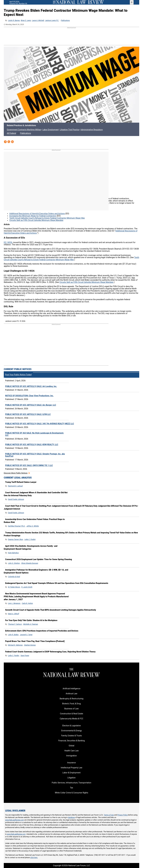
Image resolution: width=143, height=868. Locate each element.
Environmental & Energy (71, 731)
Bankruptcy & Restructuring (71, 699)
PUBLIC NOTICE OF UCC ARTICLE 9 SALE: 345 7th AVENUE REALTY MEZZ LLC (40, 424)
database (71, 817)
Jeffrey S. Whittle (33, 526)
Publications (65, 20)
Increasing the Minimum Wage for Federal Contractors (33, 216)
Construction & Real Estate (71, 714)
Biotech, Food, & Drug (72, 704)
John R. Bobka (13, 635)
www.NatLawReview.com (15, 820)
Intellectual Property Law (71, 768)
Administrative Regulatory (92, 130)
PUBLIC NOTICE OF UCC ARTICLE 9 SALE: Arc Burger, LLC (31, 405)
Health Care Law (71, 751)
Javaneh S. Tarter (26, 635)
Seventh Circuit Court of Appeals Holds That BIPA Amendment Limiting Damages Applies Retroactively (51, 610)
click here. (34, 858)
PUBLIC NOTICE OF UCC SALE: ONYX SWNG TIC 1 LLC (29, 465)
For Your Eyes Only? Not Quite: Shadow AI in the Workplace (31, 620)
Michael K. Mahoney (15, 645)
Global (71, 746)
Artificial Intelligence (72, 689)
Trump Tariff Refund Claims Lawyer (21, 482)
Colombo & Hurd (14, 577)
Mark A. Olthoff (14, 614)
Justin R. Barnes (14, 20)
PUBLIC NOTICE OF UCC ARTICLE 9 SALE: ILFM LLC (28, 414)
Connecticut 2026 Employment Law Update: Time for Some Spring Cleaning (39, 559)
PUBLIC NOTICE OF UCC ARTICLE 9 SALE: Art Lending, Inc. (31, 386)
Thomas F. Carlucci (15, 624)
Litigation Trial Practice (70, 130)
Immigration (71, 756)
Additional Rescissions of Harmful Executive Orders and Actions (37, 214)
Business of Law (71, 709)
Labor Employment (50, 130)
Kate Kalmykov (13, 553)
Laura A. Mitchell (38, 20)
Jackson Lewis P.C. (52, 20)
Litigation (71, 778)
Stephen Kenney (30, 645)
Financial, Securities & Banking (71, 741)
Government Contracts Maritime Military (24, 130)
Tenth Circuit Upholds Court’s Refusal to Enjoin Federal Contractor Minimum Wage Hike (47, 218)
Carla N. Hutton (27, 603)
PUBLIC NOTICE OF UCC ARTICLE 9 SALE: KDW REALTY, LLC (32, 445)
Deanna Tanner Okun (16, 539)
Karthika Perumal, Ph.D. (17, 526)
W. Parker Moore (14, 587)
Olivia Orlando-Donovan (30, 563)
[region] (71, 36)
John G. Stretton (14, 563)
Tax (71, 788)
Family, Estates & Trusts (71, 736)
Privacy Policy (123, 815)
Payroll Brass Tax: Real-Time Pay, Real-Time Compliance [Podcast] (35, 641)
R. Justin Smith (27, 587)
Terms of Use (109, 815)
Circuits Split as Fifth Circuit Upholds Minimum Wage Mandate (36, 220)
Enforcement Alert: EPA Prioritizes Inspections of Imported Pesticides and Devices (42, 631)
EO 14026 (8, 242)
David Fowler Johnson (16, 499)
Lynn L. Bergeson (14, 603)
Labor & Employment (71, 773)
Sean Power (25, 656)
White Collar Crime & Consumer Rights (71, 793)
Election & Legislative (71, 726)
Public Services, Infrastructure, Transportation (71, 783)
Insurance (71, 763)
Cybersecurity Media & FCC (71, 719)
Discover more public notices (16, 473)
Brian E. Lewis (26, 20)
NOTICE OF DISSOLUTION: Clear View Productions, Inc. (29, 396)
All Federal (11, 133)
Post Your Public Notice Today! (18, 375)
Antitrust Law (72, 694)
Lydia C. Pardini (30, 539)
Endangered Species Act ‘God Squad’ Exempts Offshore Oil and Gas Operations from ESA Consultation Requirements (57, 583)
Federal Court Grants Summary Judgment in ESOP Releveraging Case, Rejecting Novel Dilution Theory (50, 652)
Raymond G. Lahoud (15, 486)
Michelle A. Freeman (31, 624)
